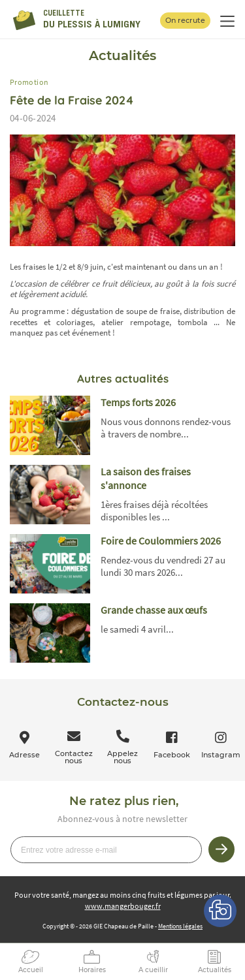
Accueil (31, 970)
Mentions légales (180, 926)
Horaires (92, 970)
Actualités (215, 970)
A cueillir (153, 970)
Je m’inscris (221, 849)
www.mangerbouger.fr (123, 906)
